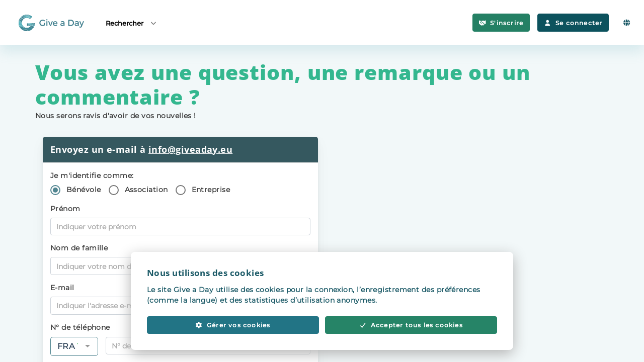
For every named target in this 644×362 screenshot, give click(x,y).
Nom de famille (79, 248)
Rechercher (132, 23)
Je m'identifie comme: (92, 175)
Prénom (65, 209)
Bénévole (84, 190)
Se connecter (573, 23)
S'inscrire (501, 23)
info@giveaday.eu (190, 149)
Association (146, 190)
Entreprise (211, 190)
